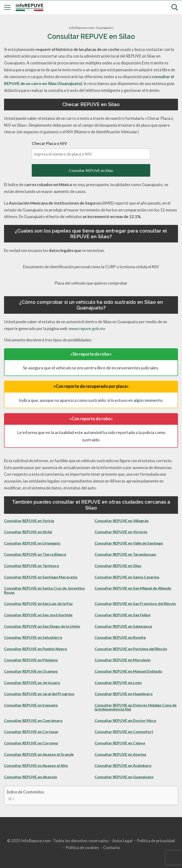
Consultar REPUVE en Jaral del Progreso (39, 694)
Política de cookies (82, 848)
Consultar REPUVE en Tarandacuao (125, 554)
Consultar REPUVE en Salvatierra (33, 637)
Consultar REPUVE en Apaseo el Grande (39, 754)
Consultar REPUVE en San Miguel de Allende (133, 588)
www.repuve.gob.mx (87, 329)
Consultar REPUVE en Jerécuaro (32, 682)
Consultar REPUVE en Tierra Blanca (35, 554)
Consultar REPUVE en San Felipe (123, 615)
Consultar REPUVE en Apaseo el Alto (36, 765)
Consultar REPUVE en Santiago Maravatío (41, 577)
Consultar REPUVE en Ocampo (31, 671)
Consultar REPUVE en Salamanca (123, 626)
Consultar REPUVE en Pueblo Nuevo (36, 649)
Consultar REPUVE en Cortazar (31, 732)
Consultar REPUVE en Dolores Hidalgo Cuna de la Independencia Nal (136, 707)
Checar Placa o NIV (91, 150)
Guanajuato (105, 28)
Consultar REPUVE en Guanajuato (124, 777)
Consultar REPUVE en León (118, 682)
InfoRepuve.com (81, 28)
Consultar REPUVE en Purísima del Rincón (131, 649)
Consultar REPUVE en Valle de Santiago (129, 543)
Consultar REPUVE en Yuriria (29, 521)
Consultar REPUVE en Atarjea (120, 754)
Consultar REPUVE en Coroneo (31, 743)
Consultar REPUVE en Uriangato (32, 543)
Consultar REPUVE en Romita (120, 637)
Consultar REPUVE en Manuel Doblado (128, 671)
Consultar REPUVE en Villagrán (122, 521)
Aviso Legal (122, 841)
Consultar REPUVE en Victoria (121, 532)
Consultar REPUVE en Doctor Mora (125, 720)
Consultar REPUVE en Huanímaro (124, 694)
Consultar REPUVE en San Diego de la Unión (42, 626)
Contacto (112, 848)
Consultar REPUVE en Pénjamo (31, 660)
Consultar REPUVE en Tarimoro (32, 566)
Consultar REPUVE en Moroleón (123, 660)
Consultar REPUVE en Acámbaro (123, 765)
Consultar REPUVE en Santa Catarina (127, 577)
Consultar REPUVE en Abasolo (31, 777)
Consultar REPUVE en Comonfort (124, 732)
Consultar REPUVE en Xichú (28, 532)
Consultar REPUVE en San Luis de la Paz (38, 603)
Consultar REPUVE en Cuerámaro (33, 720)
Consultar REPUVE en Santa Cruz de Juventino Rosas (44, 590)
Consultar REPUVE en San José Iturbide (38, 615)
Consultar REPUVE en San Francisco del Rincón (135, 603)
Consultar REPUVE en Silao (91, 170)
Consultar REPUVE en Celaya (120, 743)
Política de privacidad (156, 841)
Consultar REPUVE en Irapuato (31, 705)
